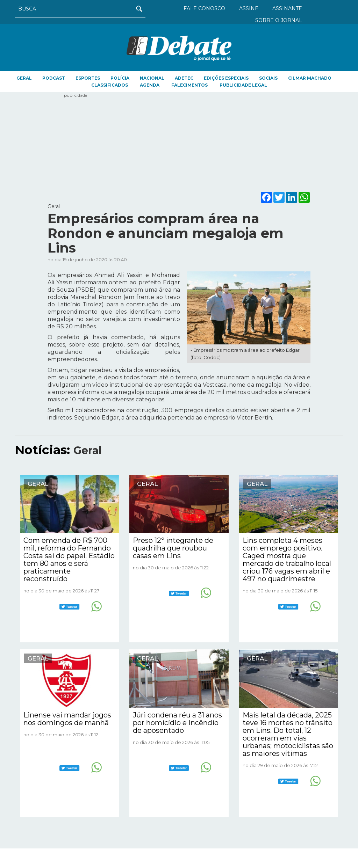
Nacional (152, 78)
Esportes (88, 78)
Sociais (268, 78)
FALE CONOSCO (204, 8)
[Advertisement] (179, 141)
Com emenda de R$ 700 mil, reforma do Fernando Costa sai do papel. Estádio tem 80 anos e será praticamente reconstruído (69, 560)
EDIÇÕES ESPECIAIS (226, 78)
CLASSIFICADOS (110, 85)
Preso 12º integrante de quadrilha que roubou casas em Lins (173, 548)
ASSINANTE (287, 8)
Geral (24, 78)
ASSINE (249, 8)
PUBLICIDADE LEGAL (243, 85)
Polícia (120, 78)
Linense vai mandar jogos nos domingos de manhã (67, 719)
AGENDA (150, 85)
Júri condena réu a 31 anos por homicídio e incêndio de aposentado (177, 723)
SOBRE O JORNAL (279, 20)
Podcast (54, 78)
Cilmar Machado (310, 78)
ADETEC (184, 78)
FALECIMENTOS (189, 85)
